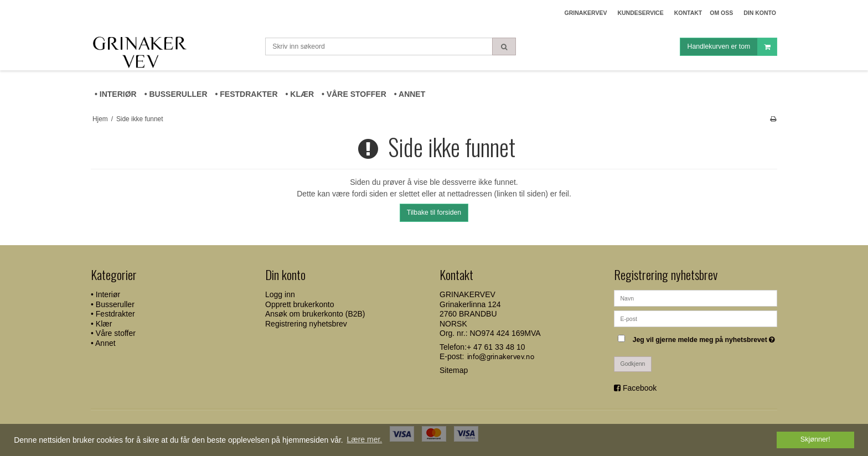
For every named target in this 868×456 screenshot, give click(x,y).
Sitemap (454, 370)
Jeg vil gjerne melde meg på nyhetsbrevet (705, 337)
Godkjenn (633, 364)
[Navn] (696, 298)
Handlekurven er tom (732, 47)
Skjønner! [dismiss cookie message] (815, 439)
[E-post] (696, 318)
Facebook (640, 388)
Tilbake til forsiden (434, 213)
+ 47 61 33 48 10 (496, 347)
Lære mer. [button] (364, 439)
